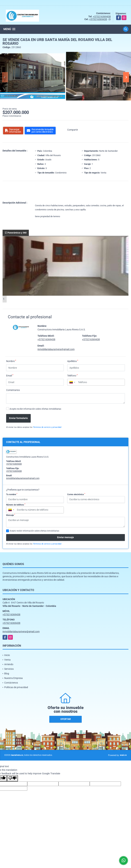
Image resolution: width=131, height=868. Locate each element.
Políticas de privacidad (16, 687)
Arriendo (9, 664)
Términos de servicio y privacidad (47, 427)
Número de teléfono (16, 505)
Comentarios (13, 390)
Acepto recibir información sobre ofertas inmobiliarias (35, 409)
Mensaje (11, 515)
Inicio (7, 655)
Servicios (9, 669)
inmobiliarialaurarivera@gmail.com (56, 349)
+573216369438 (102, 16)
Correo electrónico (76, 494)
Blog (7, 673)
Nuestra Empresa (13, 678)
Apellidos (73, 361)
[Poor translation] (12, 778)
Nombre (11, 361)
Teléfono (72, 375)
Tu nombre (12, 494)
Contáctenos (11, 683)
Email (10, 375)
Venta (7, 660)
